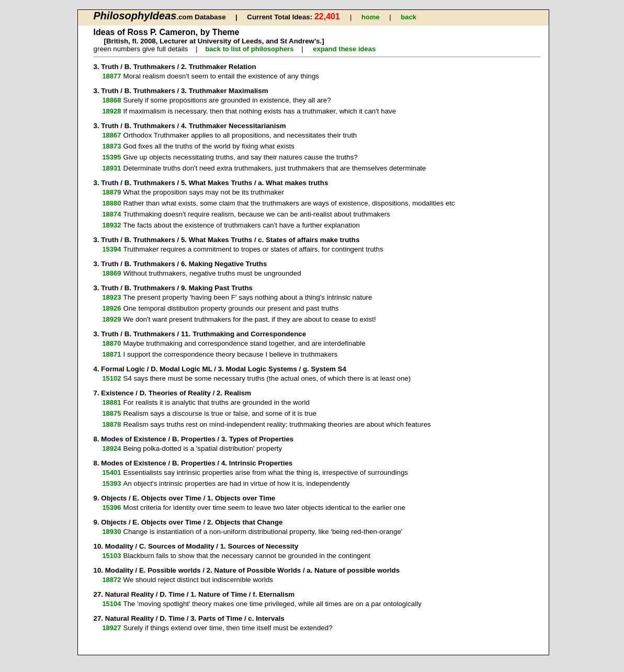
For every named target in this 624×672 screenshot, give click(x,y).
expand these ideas (344, 49)
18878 (111, 424)
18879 (111, 192)
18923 (111, 297)
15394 (111, 249)
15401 (111, 472)
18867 (111, 135)
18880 (111, 203)
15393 (111, 483)
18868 (111, 100)
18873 (111, 146)
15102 (111, 378)
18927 (111, 628)
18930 (111, 532)
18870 (111, 343)
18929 (111, 319)
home (371, 17)
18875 (111, 413)
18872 (111, 580)
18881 (111, 402)
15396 (111, 508)
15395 (111, 157)
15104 (111, 604)
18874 (111, 214)
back (409, 17)
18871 (111, 354)
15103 (111, 556)
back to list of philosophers (249, 49)
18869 (111, 273)
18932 (111, 225)
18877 (111, 76)
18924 (111, 448)
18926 (111, 308)
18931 (111, 168)
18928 (111, 111)
